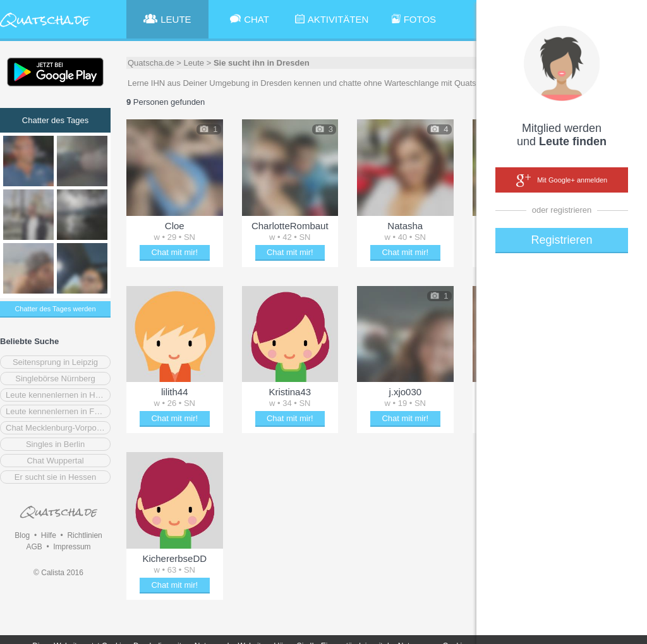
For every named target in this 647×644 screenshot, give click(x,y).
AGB (34, 547)
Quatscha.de (151, 63)
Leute (194, 63)
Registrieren (561, 240)
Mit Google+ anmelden (562, 181)
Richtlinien (84, 535)
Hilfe (49, 535)
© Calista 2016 (58, 573)
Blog (22, 535)
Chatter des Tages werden (55, 309)
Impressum (72, 547)
